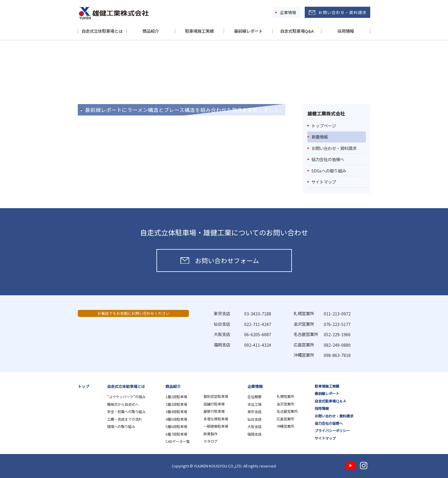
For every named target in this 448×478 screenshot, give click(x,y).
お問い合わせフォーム (227, 260)
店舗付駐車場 (214, 404)
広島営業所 (285, 419)
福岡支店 (254, 434)
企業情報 (288, 12)
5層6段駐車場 (176, 427)
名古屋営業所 (287, 411)
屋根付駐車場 (214, 411)
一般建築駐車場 (216, 426)
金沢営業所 (285, 404)
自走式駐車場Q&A (297, 31)
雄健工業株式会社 (114, 13)
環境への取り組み (121, 427)
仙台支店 (254, 419)
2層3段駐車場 (176, 404)
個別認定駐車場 (216, 396)
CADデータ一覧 (178, 441)
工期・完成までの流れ (125, 419)
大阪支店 (254, 427)
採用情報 (346, 31)
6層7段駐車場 (176, 434)
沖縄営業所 (285, 426)
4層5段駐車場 (176, 419)
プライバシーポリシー (332, 431)
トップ (83, 386)
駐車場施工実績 (199, 31)
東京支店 (254, 412)
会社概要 (254, 397)
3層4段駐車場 (176, 412)
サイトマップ (324, 182)
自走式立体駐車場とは (102, 31)
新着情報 (320, 137)
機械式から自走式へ (123, 404)
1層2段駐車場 (176, 397)
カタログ (211, 441)
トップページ (324, 126)
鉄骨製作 (211, 434)
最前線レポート (248, 31)
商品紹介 (151, 31)
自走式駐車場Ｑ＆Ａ (330, 401)
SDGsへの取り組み (329, 171)
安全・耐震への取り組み (126, 412)
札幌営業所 (285, 396)
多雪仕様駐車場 (216, 419)
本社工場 (254, 404)
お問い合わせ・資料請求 (343, 12)
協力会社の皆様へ (328, 159)
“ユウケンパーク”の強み (126, 397)
